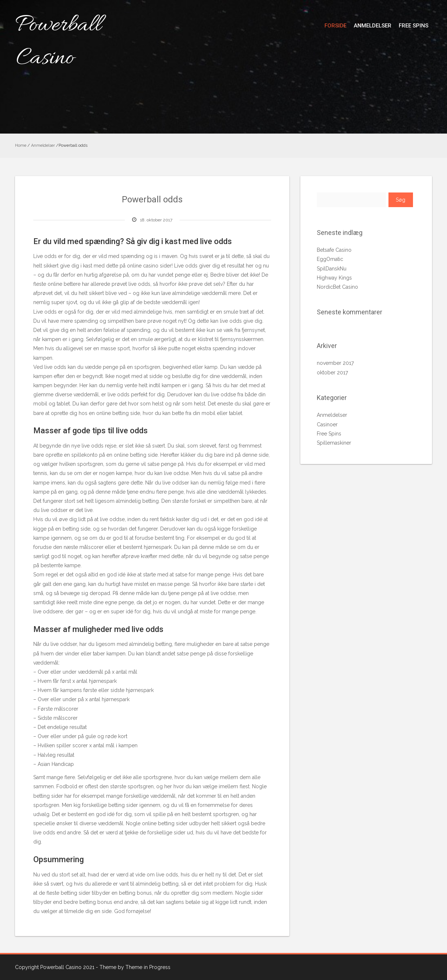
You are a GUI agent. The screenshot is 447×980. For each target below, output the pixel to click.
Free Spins (414, 26)
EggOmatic (330, 259)
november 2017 (335, 363)
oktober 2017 (332, 373)
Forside (335, 26)
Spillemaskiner (334, 443)
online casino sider (149, 266)
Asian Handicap (56, 764)
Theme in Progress (148, 967)
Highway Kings (334, 278)
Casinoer (327, 424)
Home (21, 145)
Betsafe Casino (334, 250)
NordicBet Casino (337, 287)
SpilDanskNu (332, 269)
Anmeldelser (373, 26)
